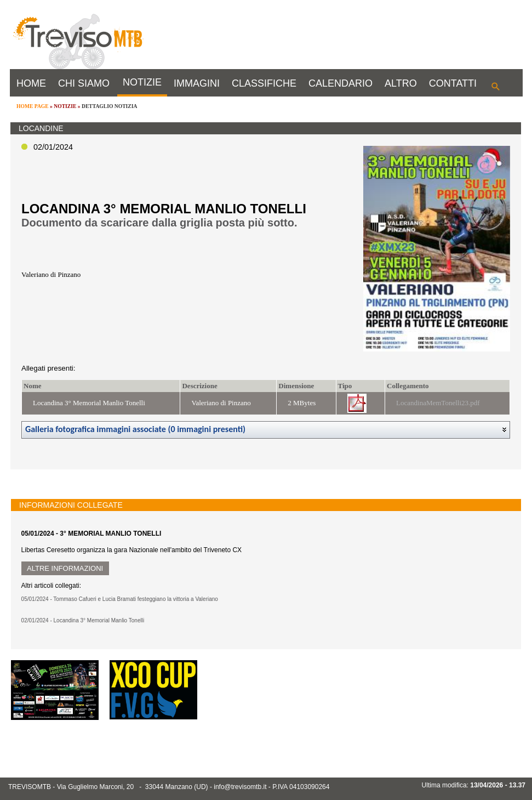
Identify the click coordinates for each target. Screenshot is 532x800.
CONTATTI (453, 83)
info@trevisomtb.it (240, 787)
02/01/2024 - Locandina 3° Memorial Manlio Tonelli (83, 620)
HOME (31, 83)
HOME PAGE (33, 106)
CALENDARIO (341, 83)
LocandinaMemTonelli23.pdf (438, 403)
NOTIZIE (142, 82)
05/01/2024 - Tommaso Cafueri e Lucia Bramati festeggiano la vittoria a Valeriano (120, 599)
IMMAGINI (197, 83)
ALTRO (401, 83)
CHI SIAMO (84, 83)
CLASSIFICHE (264, 83)
